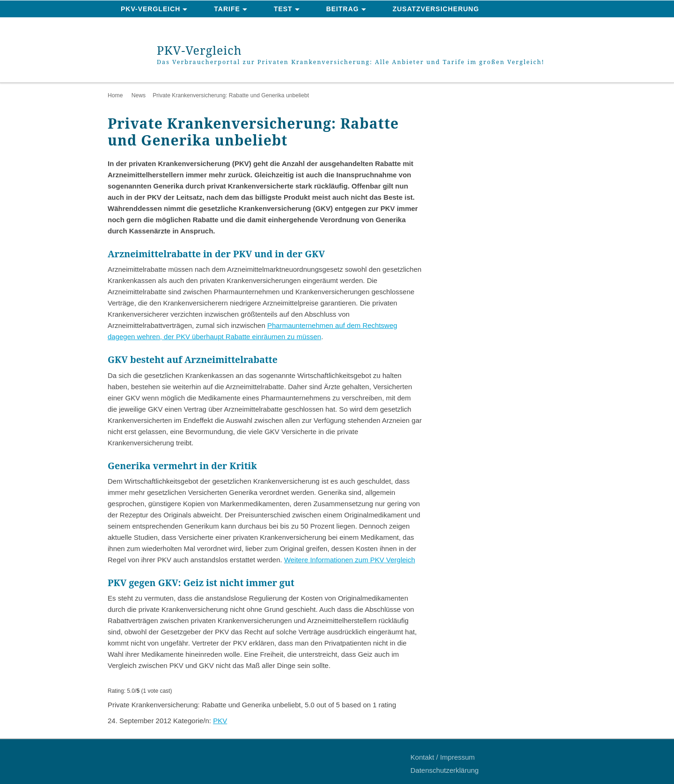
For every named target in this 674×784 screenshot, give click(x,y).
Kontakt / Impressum (443, 757)
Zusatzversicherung (436, 9)
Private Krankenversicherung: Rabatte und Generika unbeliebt (231, 95)
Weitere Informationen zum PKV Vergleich (350, 560)
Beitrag (343, 9)
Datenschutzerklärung (445, 770)
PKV (220, 721)
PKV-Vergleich (150, 9)
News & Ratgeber (156, 26)
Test (283, 9)
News (139, 95)
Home (115, 95)
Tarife (227, 9)
